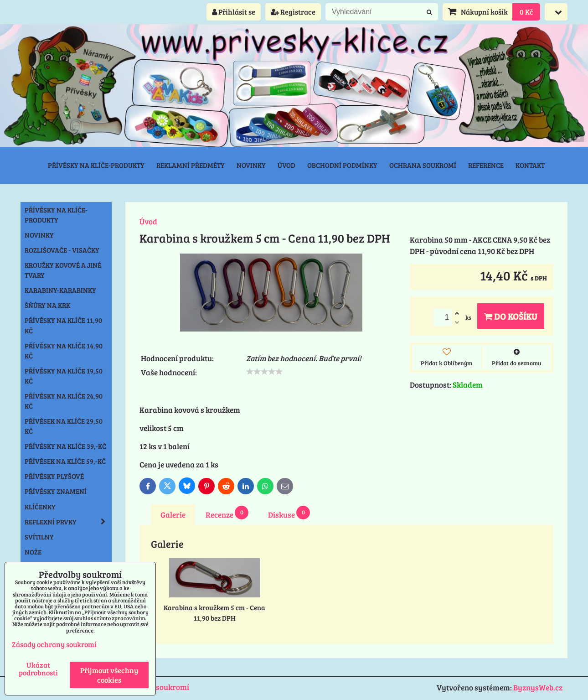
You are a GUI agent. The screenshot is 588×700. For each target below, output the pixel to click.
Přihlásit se (234, 12)
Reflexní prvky (68, 522)
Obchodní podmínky (342, 165)
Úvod (286, 165)
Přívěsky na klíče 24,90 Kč (64, 401)
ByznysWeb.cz (538, 687)
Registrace (293, 12)
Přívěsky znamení (56, 491)
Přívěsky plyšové (54, 476)
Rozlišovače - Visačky (62, 250)
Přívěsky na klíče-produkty (96, 165)
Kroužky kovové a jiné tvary (63, 270)
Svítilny (39, 537)
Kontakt (530, 165)
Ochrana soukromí (423, 165)
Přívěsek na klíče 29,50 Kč (64, 426)
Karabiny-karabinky (60, 290)
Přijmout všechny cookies (109, 675)
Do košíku (511, 316)
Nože (33, 552)
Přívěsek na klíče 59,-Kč (65, 461)
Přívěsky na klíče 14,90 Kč (64, 351)
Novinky (251, 165)
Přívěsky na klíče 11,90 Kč (63, 325)
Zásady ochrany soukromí (54, 644)
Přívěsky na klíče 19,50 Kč (64, 376)
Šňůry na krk (47, 305)
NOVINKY (39, 235)
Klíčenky (40, 507)
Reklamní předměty (191, 165)
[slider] (264, 372)
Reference (486, 165)
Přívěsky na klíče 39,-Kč (65, 446)
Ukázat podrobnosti (38, 669)
